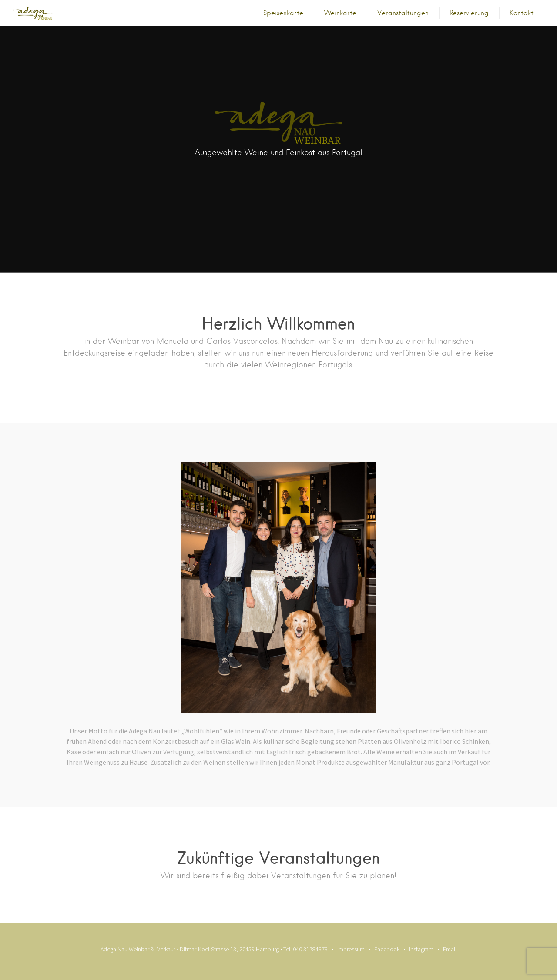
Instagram (421, 949)
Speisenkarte (283, 13)
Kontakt (522, 13)
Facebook (387, 949)
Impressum (351, 949)
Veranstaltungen (403, 13)
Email (450, 949)
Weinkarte (340, 13)
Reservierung (469, 13)
